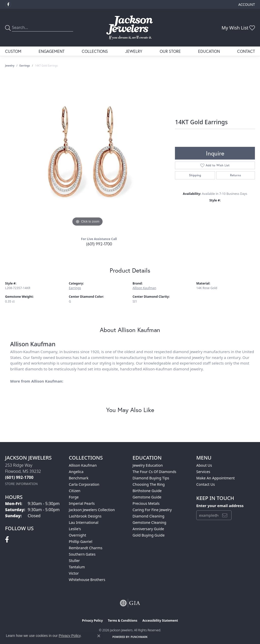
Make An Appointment (216, 478)
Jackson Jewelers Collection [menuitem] (92, 510)
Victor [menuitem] (74, 573)
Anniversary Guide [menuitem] (148, 529)
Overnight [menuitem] (77, 535)
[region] (88, 151)
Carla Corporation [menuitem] (84, 484)
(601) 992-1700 (99, 244)
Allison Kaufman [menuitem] (83, 465)
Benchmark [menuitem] (79, 478)
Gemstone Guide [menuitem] (147, 497)
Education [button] (209, 51)
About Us (204, 465)
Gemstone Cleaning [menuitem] (149, 522)
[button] (246, 4)
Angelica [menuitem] (76, 472)
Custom (13, 51)
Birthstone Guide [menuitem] (147, 491)
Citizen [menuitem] (75, 491)
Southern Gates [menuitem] (82, 554)
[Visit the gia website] (130, 603)
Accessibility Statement (160, 621)
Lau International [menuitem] (84, 522)
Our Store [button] (170, 51)
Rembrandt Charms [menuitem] (86, 548)
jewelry (10, 66)
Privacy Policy (92, 621)
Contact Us (206, 484)
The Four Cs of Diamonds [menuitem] (154, 472)
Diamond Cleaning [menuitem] (148, 516)
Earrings (25, 66)
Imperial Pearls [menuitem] (82, 503)
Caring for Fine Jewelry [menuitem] (152, 510)
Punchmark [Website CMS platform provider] (139, 637)
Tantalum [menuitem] (77, 567)
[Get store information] (21, 484)
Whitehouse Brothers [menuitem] (87, 580)
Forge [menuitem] (74, 497)
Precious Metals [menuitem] (146, 503)
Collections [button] (95, 51)
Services (203, 472)
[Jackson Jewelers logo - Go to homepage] (130, 28)
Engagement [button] (52, 51)
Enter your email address (220, 506)
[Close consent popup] (99, 636)
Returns (235, 175)
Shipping (195, 175)
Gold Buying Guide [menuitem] (149, 535)
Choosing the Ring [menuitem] (149, 484)
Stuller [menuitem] (74, 561)
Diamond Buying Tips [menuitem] (151, 478)
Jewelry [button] (134, 51)
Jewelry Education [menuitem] (148, 465)
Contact (246, 51)
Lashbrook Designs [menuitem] (85, 516)
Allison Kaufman (144, 288)
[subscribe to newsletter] (225, 515)
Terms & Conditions (123, 621)
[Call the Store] (19, 477)
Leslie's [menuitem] (75, 529)
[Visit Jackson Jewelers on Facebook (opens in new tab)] (8, 5)
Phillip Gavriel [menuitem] (80, 541)
